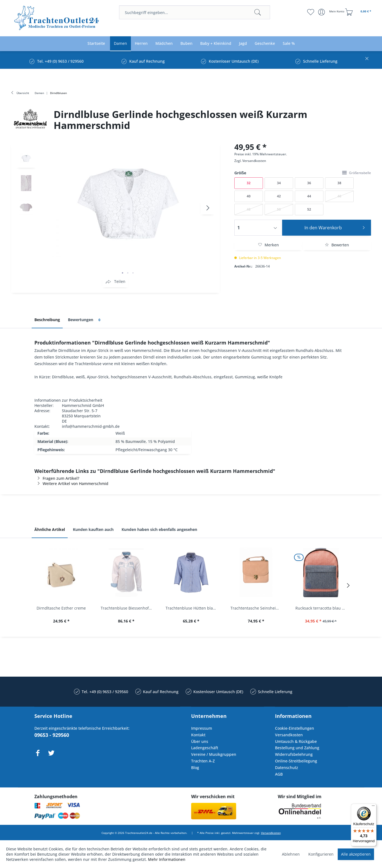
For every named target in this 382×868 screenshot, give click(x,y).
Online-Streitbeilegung (296, 761)
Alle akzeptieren (356, 854)
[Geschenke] (265, 44)
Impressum (202, 728)
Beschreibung (47, 320)
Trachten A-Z (203, 761)
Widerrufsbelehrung (294, 754)
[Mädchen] (164, 44)
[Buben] (186, 44)
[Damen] (120, 44)
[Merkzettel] (311, 12)
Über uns (200, 741)
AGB (279, 774)
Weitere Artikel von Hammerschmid (71, 483)
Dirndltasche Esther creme (61, 608)
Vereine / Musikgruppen (214, 754)
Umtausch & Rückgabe (296, 741)
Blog (195, 768)
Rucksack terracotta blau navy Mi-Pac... (322, 608)
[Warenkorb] (359, 12)
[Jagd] (243, 44)
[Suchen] (258, 12)
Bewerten (337, 245)
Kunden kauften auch (93, 529)
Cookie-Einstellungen (295, 728)
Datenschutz (287, 768)
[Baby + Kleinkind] (216, 44)
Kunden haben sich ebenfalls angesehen (159, 529)
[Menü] (373, 807)
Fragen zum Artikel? (57, 478)
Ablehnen (291, 854)
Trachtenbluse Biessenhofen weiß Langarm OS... (128, 608)
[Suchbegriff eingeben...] (195, 12)
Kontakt (198, 735)
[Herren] (141, 44)
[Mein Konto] (332, 12)
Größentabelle (357, 173)
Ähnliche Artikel (50, 529)
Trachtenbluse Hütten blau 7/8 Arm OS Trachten (193, 608)
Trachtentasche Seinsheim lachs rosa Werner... (257, 608)
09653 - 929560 (52, 735)
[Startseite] (96, 44)
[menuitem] (195, 12)
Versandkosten (254, 161)
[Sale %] (289, 44)
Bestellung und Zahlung (297, 748)
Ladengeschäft (205, 748)
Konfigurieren (321, 854)
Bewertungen (85, 320)
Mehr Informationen (167, 859)
